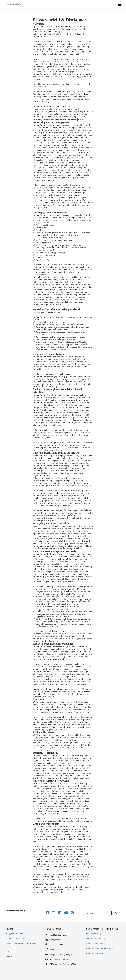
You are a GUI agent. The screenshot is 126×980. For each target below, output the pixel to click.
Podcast (8, 956)
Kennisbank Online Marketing (100, 949)
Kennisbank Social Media (98, 954)
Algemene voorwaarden (16, 944)
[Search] (116, 913)
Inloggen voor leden (14, 934)
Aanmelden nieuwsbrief (16, 939)
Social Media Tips (94, 934)
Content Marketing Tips (97, 944)
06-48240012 (55, 950)
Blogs (7, 951)
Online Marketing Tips (96, 939)
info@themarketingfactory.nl (78, 485)
